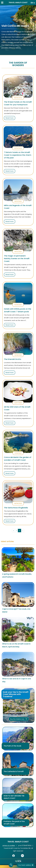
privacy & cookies (9, 845)
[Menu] (2, 2)
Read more (10, 118)
